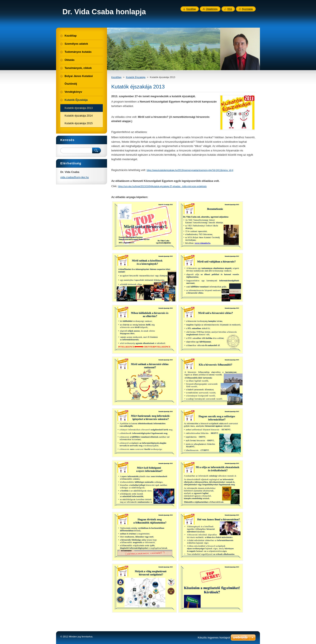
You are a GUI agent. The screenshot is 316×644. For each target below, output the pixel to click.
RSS (230, 9)
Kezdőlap (116, 77)
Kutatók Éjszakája (136, 77)
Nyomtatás (247, 9)
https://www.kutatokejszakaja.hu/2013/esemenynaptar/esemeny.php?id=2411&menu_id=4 (190, 170)
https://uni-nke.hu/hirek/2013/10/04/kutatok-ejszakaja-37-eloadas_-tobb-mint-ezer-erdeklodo (162, 186)
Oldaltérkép (212, 9)
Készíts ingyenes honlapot (214, 638)
